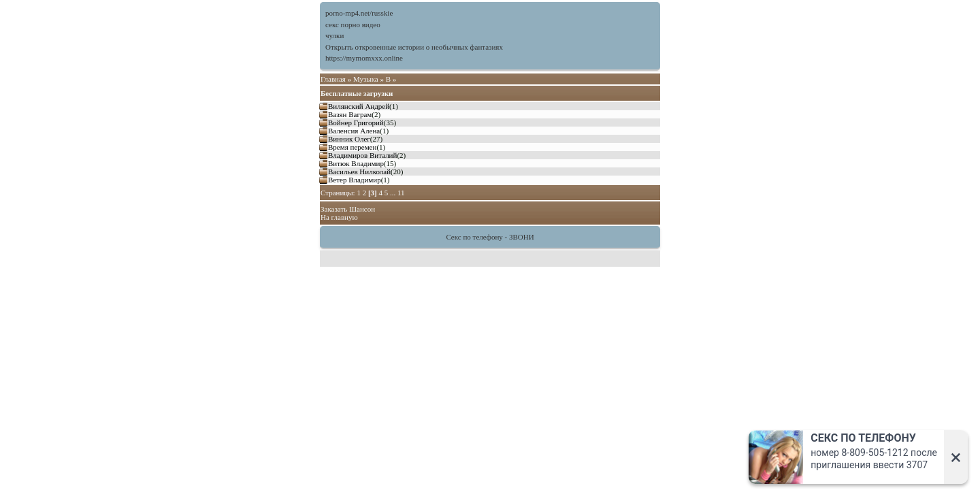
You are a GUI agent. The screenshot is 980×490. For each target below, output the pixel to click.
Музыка (366, 79)
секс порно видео (353, 24)
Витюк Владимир (356, 163)
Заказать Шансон (348, 209)
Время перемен (352, 147)
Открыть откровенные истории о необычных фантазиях (414, 47)
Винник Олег (349, 139)
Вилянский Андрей (359, 106)
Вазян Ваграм (350, 114)
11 (401, 193)
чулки (334, 35)
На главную (339, 217)
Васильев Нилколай (359, 171)
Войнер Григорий (356, 122)
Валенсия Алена (354, 131)
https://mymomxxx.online (364, 58)
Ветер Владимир (355, 180)
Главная (333, 79)
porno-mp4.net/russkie (359, 13)
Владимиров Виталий (362, 155)
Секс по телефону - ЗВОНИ (490, 237)
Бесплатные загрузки (357, 93)
